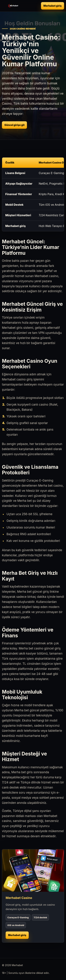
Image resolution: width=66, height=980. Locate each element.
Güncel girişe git (14, 125)
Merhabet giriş (53, 6)
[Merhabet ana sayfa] (13, 6)
